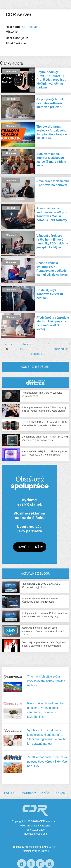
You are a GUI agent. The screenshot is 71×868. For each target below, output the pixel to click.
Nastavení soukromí (35, 834)
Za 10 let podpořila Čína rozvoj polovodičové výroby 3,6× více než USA (47, 762)
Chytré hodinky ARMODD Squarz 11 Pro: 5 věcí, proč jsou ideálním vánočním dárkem (51, 80)
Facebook (29, 793)
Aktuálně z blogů (35, 574)
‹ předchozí (27, 344)
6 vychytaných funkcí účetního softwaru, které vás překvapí (51, 103)
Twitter (10, 793)
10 (21, 349)
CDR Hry (35, 383)
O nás (45, 793)
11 (30, 349)
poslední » (38, 354)
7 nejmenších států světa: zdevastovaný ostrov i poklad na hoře (46, 681)
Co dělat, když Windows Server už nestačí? (50, 294)
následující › (61, 349)
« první (10, 344)
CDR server (30, 27)
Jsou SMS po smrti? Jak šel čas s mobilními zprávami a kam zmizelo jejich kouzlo (43, 631)
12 (39, 349)
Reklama (60, 793)
